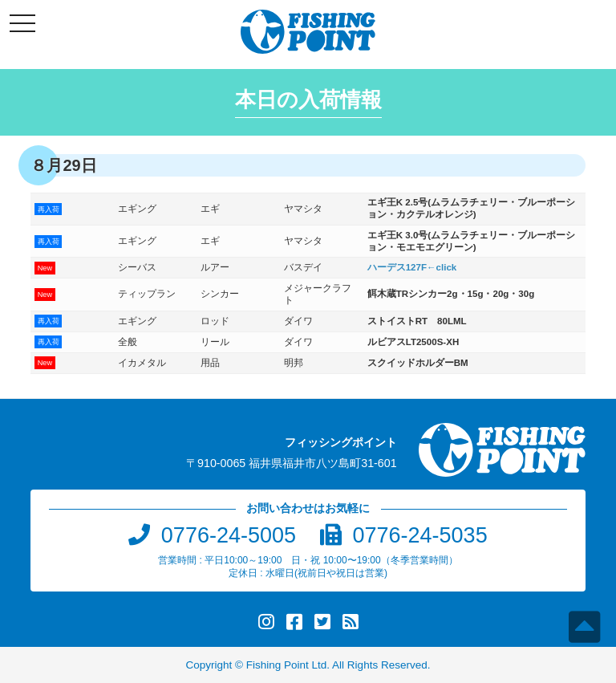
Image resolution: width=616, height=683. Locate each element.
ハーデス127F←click (412, 267)
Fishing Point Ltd (287, 665)
